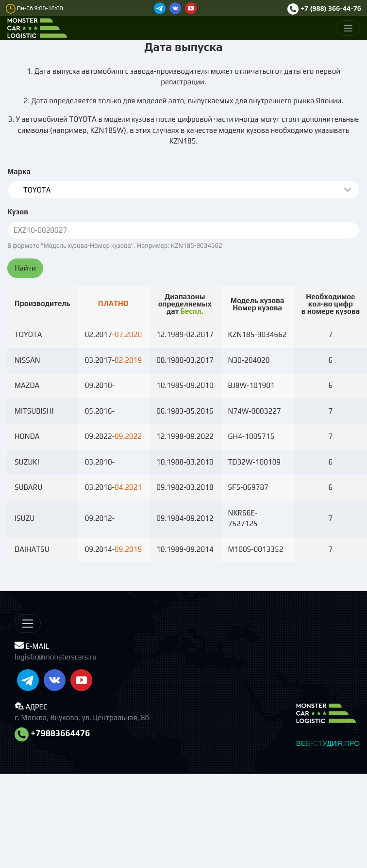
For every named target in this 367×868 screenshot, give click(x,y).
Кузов (18, 212)
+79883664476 (52, 733)
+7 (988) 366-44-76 (324, 8)
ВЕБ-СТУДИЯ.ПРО (328, 743)
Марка (19, 171)
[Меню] (348, 28)
